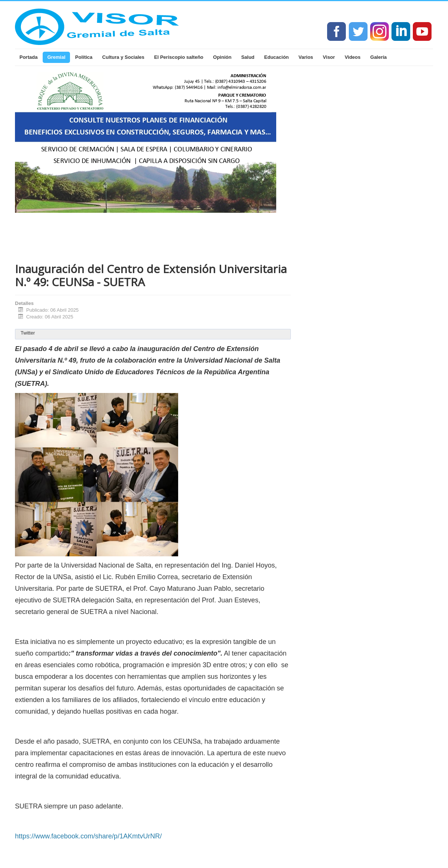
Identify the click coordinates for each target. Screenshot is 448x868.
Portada (28, 57)
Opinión (222, 57)
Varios (306, 57)
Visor (329, 57)
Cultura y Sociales (123, 57)
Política (84, 57)
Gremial (56, 57)
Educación (277, 57)
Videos (353, 57)
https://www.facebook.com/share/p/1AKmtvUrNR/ (88, 836)
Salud (248, 57)
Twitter (28, 333)
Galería (378, 57)
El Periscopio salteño (179, 57)
